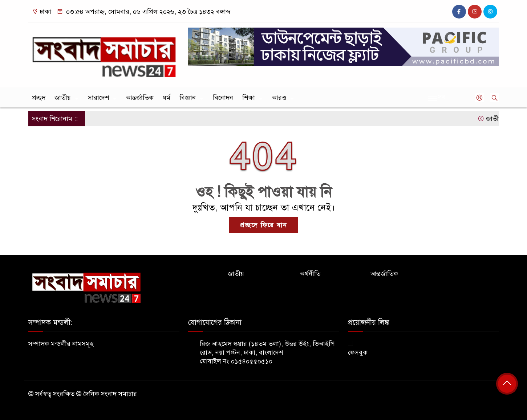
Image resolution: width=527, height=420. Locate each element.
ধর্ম (167, 98)
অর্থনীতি (310, 274)
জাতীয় (63, 98)
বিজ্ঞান (188, 98)
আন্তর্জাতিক (140, 98)
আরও (279, 98)
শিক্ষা (249, 98)
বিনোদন (223, 98)
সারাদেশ (98, 98)
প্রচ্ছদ (39, 98)
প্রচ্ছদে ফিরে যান (264, 225)
